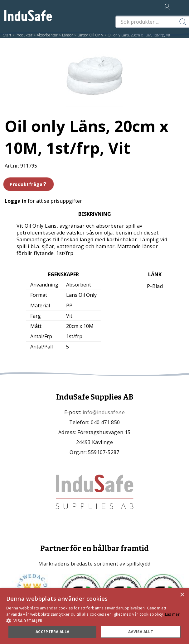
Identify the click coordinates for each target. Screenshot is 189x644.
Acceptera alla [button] (53, 632)
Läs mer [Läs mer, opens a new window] (172, 614)
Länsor (68, 35)
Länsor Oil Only (90, 35)
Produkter (24, 35)
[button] (94, 620)
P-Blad (155, 286)
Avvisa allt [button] (141, 632)
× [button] (182, 595)
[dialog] (94, 616)
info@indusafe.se (104, 412)
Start (7, 35)
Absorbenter (47, 35)
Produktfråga (29, 184)
